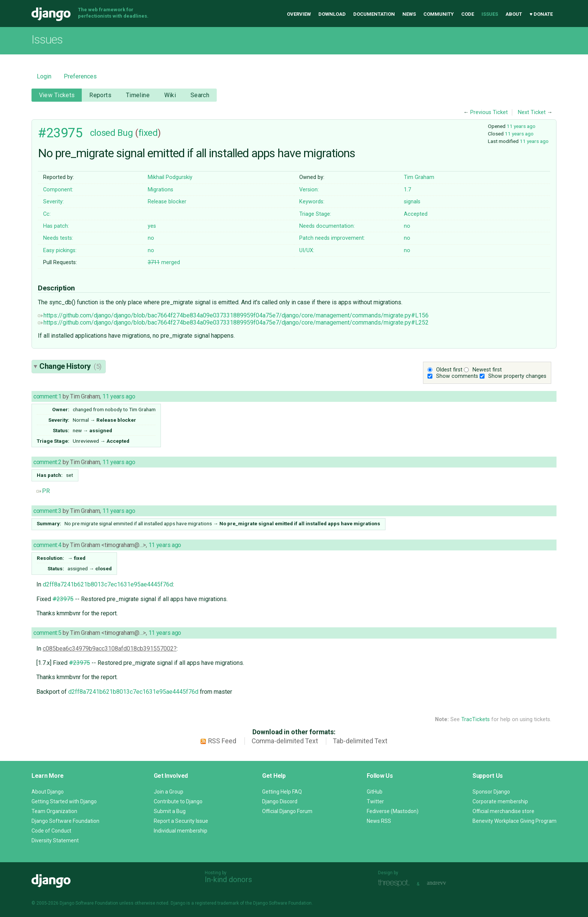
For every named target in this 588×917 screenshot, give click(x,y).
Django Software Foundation (65, 821)
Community (439, 14)
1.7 (407, 190)
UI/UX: (307, 250)
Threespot (396, 883)
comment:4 (47, 545)
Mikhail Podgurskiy (170, 177)
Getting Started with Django (64, 801)
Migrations (160, 190)
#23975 (60, 133)
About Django (48, 792)
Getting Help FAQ (282, 792)
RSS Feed (222, 741)
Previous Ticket (489, 112)
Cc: (47, 214)
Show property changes (517, 376)
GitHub (375, 792)
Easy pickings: (60, 250)
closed (103, 133)
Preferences (80, 76)
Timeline (138, 95)
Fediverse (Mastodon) (393, 811)
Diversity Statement (55, 840)
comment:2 (47, 462)
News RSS (379, 821)
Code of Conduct (51, 831)
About (514, 14)
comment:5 (47, 633)
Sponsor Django (491, 792)
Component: (58, 190)
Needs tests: (58, 238)
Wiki (170, 95)
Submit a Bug (170, 811)
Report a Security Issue (181, 821)
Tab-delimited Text (360, 741)
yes (152, 226)
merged (164, 262)
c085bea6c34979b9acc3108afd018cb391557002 (108, 649)
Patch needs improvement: (332, 238)
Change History (70, 366)
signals (412, 202)
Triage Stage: (315, 214)
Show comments (457, 376)
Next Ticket (532, 112)
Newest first (487, 370)
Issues (490, 14)
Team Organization (54, 811)
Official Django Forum (287, 811)
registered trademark (217, 903)
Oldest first (449, 370)
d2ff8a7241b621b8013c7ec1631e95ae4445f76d (108, 584)
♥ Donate (541, 14)
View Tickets (57, 95)
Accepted (416, 214)
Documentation (374, 14)
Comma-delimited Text (285, 741)
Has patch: (56, 226)
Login (44, 76)
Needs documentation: (327, 226)
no (407, 226)
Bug (125, 133)
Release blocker (167, 202)
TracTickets (475, 719)
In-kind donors (228, 879)
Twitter (375, 801)
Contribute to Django (178, 801)
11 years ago (521, 126)
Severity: (53, 202)
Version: (309, 190)
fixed (148, 133)
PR (43, 491)
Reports (100, 95)
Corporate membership (500, 801)
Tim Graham (419, 177)
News (409, 14)
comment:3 (47, 511)
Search (200, 95)
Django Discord (280, 801)
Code (468, 14)
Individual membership (181, 831)
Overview (299, 14)
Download (332, 14)
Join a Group (169, 792)
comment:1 (47, 396)
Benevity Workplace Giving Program (514, 821)
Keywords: (312, 202)
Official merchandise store (503, 811)
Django (51, 14)
